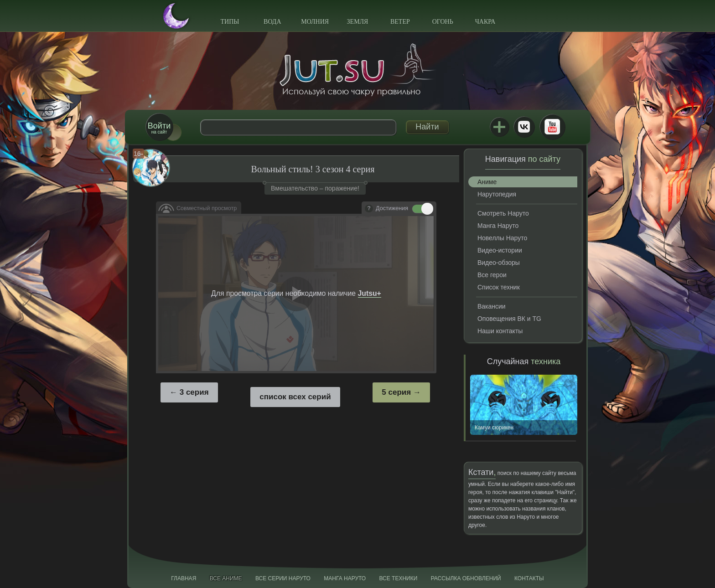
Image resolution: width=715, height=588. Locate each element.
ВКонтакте (524, 127)
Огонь (443, 22)
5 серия (396, 392)
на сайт (159, 128)
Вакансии (492, 306)
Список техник (499, 287)
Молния (315, 22)
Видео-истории (500, 250)
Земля (358, 22)
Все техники (398, 578)
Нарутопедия (497, 194)
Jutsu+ (499, 127)
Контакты (529, 578)
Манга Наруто (498, 226)
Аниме (487, 182)
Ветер (400, 22)
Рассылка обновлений (466, 578)
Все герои (492, 275)
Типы (230, 22)
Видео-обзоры (499, 263)
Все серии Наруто (283, 578)
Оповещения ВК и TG (509, 319)
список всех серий (295, 397)
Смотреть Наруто (503, 213)
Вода (272, 22)
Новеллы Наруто (502, 238)
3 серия (194, 392)
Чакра (485, 22)
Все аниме (226, 578)
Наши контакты (500, 331)
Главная (184, 578)
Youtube (552, 127)
